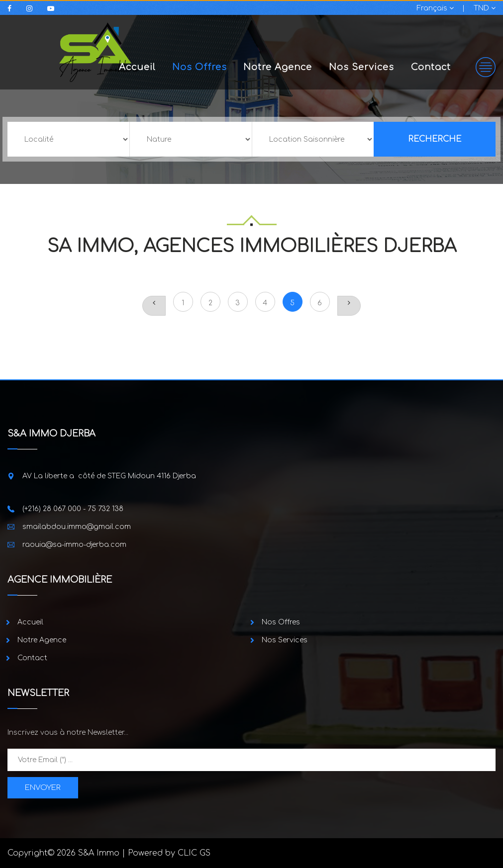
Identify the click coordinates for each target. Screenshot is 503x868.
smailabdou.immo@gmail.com (77, 527)
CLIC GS (194, 853)
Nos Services (361, 67)
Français (435, 8)
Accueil (137, 67)
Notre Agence (278, 67)
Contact (431, 67)
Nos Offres (200, 67)
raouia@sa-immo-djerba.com (74, 545)
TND (485, 8)
